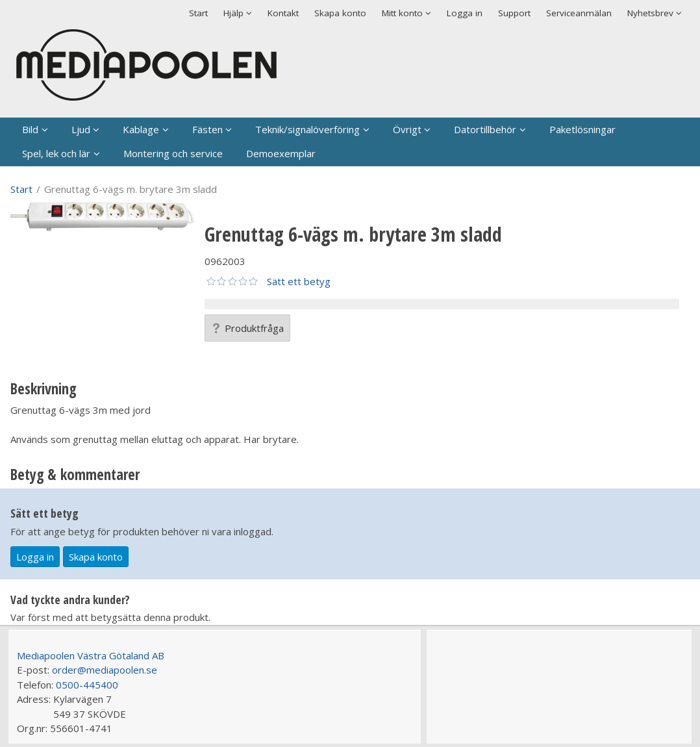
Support (514, 13)
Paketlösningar (582, 129)
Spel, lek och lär (56, 153)
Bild (30, 129)
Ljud (81, 129)
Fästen (207, 129)
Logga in (465, 13)
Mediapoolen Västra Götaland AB (91, 655)
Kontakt (283, 13)
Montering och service (173, 153)
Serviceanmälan (579, 13)
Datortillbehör (485, 129)
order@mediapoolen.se (105, 670)
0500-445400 (87, 685)
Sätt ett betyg (299, 281)
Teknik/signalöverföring (307, 129)
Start (198, 13)
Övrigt (407, 129)
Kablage (141, 129)
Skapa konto (340, 13)
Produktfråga (247, 328)
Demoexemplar (281, 153)
